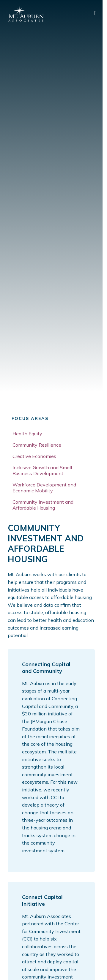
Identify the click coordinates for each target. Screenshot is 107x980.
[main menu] (95, 13)
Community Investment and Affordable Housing (43, 505)
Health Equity (27, 434)
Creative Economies (34, 456)
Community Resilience (37, 445)
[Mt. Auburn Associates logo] (26, 13)
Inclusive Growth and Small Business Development (42, 470)
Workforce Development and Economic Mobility (44, 488)
